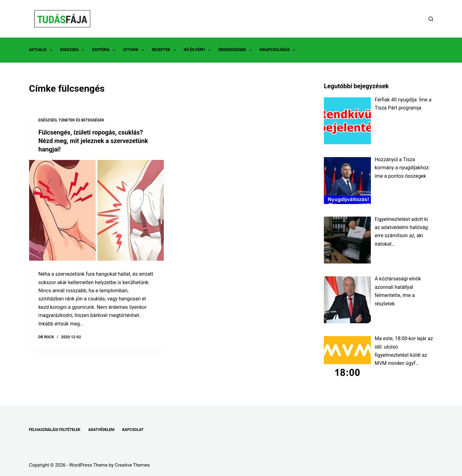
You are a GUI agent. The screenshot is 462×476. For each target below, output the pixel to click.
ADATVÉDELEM (101, 430)
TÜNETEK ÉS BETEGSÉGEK (81, 120)
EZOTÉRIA (105, 50)
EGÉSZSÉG (73, 50)
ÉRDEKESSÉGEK (236, 50)
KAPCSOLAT (133, 430)
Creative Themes (132, 465)
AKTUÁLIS (42, 50)
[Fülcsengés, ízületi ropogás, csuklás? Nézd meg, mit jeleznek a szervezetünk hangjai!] (96, 210)
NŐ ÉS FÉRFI (199, 50)
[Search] (431, 19)
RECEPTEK (165, 50)
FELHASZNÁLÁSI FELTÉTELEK (55, 430)
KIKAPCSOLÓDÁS (279, 50)
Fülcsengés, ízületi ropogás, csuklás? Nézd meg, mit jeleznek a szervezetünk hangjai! (93, 141)
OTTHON (135, 50)
